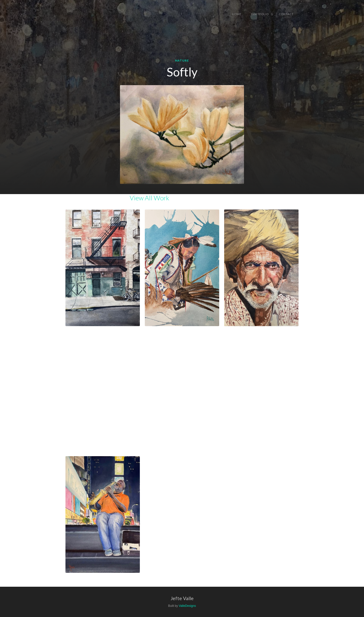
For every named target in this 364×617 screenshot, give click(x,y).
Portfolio (260, 14)
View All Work (149, 198)
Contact (286, 14)
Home (237, 14)
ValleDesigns (187, 606)
